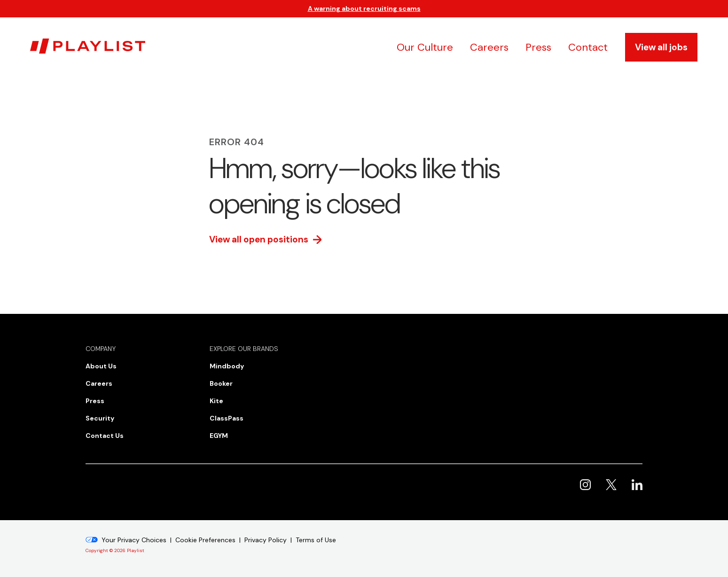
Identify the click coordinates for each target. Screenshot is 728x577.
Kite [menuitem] (216, 401)
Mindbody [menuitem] (227, 366)
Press (538, 47)
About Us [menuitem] (101, 366)
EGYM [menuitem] (219, 436)
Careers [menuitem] (99, 383)
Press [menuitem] (95, 401)
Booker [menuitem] (221, 383)
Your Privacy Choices (134, 540)
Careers (489, 47)
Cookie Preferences (205, 540)
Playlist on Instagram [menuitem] (585, 485)
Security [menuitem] (100, 418)
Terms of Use (316, 540)
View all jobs (661, 47)
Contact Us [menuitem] (105, 436)
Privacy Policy (266, 540)
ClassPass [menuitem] (227, 418)
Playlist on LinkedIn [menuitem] (637, 485)
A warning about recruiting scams (364, 8)
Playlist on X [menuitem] (611, 485)
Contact (588, 47)
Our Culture (425, 47)
